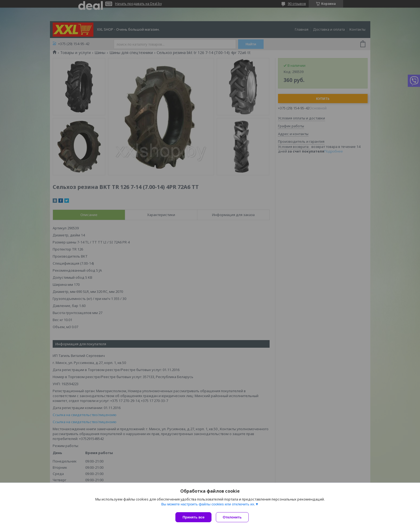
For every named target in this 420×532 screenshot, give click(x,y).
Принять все (193, 517)
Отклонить (233, 517)
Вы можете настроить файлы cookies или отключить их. (208, 505)
